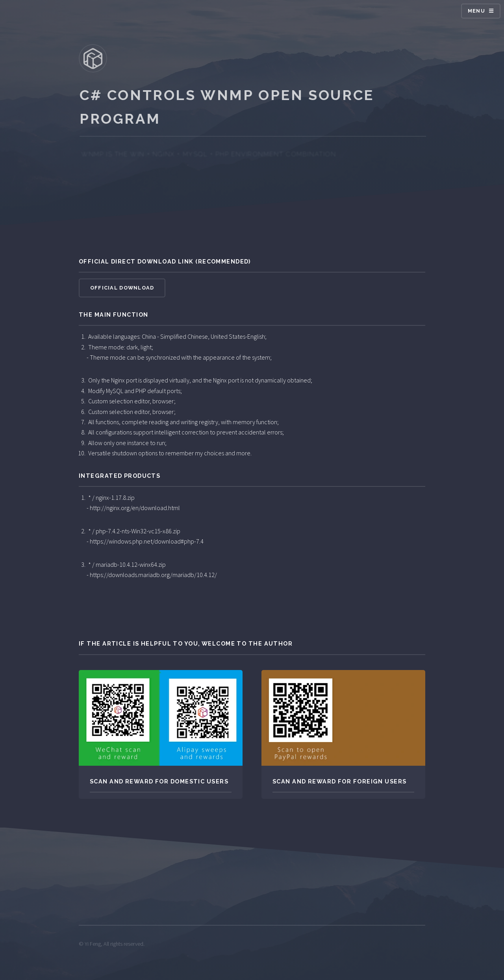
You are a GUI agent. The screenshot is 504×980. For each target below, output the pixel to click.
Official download (122, 288)
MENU (476, 11)
